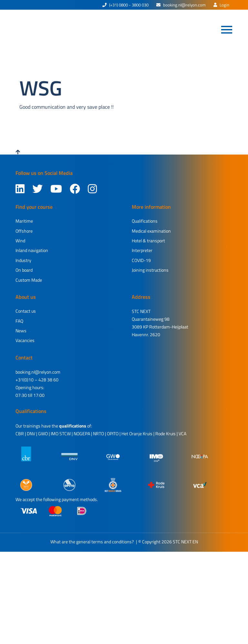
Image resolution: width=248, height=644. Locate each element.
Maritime (24, 221)
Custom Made (29, 280)
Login (221, 5)
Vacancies (25, 340)
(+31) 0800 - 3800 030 (125, 5)
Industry (23, 260)
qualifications (73, 426)
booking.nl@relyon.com (181, 5)
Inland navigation (32, 250)
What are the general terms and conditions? (92, 542)
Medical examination (151, 231)
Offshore (24, 231)
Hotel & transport (148, 241)
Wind (20, 241)
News (21, 331)
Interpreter (142, 250)
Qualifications (145, 221)
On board (24, 270)
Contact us (26, 311)
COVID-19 (141, 260)
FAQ (19, 321)
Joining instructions (150, 270)
